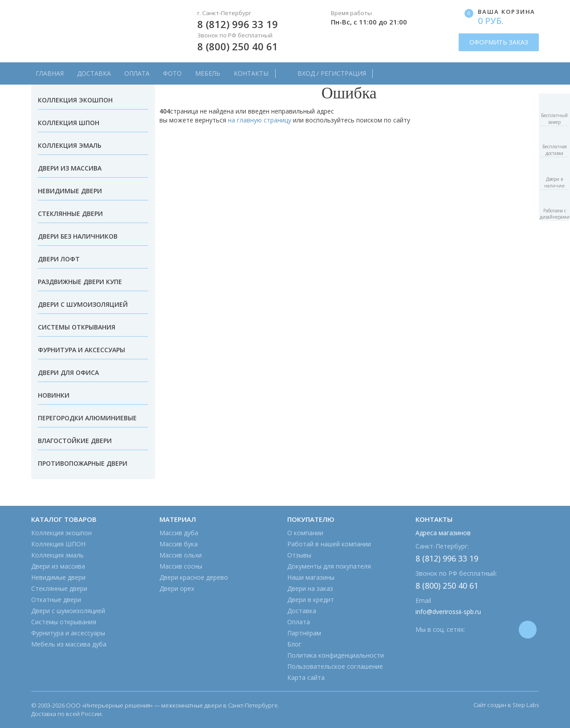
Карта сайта (306, 677)
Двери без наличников (78, 236)
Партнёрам (304, 633)
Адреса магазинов (443, 533)
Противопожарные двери (83, 463)
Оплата (137, 73)
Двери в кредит (311, 600)
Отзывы (299, 555)
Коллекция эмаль (70, 145)
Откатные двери (56, 600)
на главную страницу (260, 120)
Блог (294, 644)
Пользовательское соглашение (335, 666)
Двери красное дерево (194, 577)
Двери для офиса (68, 372)
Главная (50, 73)
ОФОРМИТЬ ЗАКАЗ (499, 42)
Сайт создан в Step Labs (506, 705)
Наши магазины (311, 577)
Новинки (54, 395)
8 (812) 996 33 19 (238, 24)
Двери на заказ (310, 588)
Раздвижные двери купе (80, 282)
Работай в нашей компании (329, 544)
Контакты (251, 73)
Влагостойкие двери (75, 441)
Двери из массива (70, 168)
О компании (305, 533)
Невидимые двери (70, 191)
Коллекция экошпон (75, 100)
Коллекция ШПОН (69, 123)
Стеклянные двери (70, 214)
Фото (172, 73)
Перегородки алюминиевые (87, 418)
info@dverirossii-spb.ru (448, 612)
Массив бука (179, 544)
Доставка (94, 73)
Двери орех (177, 588)
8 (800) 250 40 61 (238, 46)
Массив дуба (179, 533)
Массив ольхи (181, 555)
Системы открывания (77, 327)
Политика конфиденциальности (336, 655)
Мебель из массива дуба (69, 644)
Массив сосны (181, 566)
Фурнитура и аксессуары (81, 350)
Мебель (208, 73)
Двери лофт (59, 259)
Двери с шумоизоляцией (83, 304)
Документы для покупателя (329, 566)
